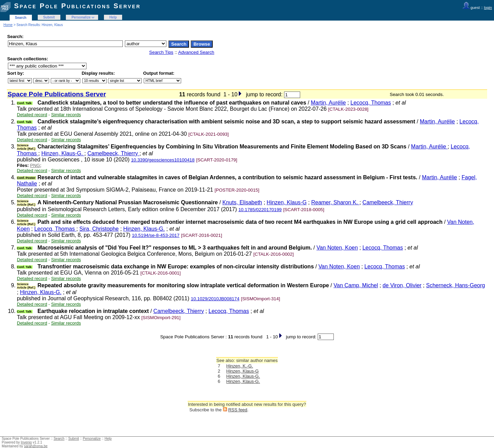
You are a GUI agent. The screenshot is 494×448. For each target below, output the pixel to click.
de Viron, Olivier (402, 285)
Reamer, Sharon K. (335, 202)
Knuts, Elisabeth (242, 202)
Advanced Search (196, 52)
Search (21, 18)
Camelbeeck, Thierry (114, 153)
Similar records (66, 115)
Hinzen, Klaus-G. (63, 153)
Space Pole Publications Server (77, 6)
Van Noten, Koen (337, 248)
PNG (35, 165)
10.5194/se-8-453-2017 (156, 235)
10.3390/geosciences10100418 (163, 160)
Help (113, 17)
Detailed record (32, 115)
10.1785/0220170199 (260, 210)
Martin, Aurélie (328, 103)
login (488, 8)
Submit (49, 17)
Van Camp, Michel (356, 285)
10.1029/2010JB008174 (215, 299)
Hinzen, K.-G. (240, 366)
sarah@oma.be (36, 446)
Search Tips (161, 52)
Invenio (26, 442)
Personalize (81, 17)
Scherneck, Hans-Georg (456, 285)
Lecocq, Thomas (371, 103)
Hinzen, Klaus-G (287, 202)
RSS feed (238, 410)
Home (8, 25)
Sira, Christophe (99, 229)
